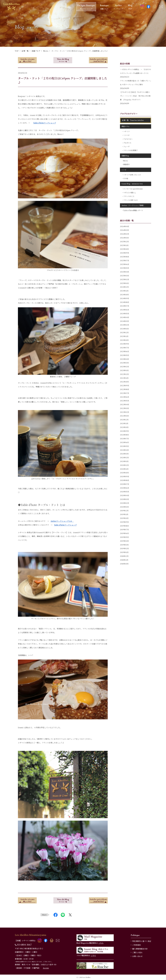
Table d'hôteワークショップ (45, 123)
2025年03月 (124, 276)
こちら (101, 943)
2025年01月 (124, 283)
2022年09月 (124, 386)
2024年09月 (124, 298)
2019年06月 (124, 533)
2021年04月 (124, 450)
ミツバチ (126, 135)
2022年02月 (124, 412)
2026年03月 (124, 230)
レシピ (124, 170)
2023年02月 (124, 367)
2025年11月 (124, 245)
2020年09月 (124, 476)
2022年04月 (124, 404)
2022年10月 (124, 382)
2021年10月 (124, 427)
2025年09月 (124, 253)
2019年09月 (124, 522)
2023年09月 (124, 344)
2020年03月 (124, 499)
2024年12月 (124, 287)
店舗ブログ (36, 51)
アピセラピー (128, 139)
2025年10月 (124, 249)
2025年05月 (124, 268)
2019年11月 (124, 514)
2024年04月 (124, 317)
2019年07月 (124, 530)
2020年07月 (124, 484)
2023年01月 (124, 370)
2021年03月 (124, 454)
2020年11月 (124, 469)
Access (46, 968)
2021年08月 (124, 435)
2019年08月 (124, 526)
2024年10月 (124, 295)
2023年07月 (124, 348)
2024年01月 (124, 329)
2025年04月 (124, 272)
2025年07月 (124, 260)
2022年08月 (124, 389)
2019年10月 (124, 518)
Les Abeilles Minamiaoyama (31, 935)
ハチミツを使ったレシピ (132, 175)
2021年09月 (124, 431)
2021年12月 (124, 420)
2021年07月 (124, 439)
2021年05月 (124, 446)
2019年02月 (124, 548)
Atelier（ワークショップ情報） (133, 205)
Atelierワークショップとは (62, 521)
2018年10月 (124, 564)
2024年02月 (124, 325)
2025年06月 (124, 264)
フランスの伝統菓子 (130, 150)
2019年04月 (124, 541)
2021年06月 (124, 442)
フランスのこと (129, 196)
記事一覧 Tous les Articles (133, 120)
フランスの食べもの (130, 200)
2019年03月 (124, 545)
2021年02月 (124, 458)
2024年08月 (124, 302)
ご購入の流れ (137, 952)
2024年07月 (124, 306)
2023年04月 (124, 359)
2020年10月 (124, 473)
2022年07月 (124, 393)
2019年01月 (124, 552)
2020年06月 (124, 488)
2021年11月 (124, 423)
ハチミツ (126, 131)
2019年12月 (124, 511)
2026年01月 (124, 238)
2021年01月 (124, 461)
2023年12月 (124, 332)
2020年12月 (124, 465)
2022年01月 (124, 416)
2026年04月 (124, 226)
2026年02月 (124, 234)
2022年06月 (124, 397)
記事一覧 (25, 51)
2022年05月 (124, 401)
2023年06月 (124, 351)
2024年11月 (124, 291)
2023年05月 (124, 355)
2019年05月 (124, 537)
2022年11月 (124, 378)
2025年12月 (124, 242)
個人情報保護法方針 (140, 949)
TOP (17, 51)
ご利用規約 (137, 945)
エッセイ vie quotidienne (133, 189)
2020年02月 (124, 503)
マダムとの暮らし (130, 193)
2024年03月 (124, 321)
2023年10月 (124, 340)
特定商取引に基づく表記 (142, 941)
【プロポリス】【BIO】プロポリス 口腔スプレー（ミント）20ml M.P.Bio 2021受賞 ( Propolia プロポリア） (135, 96)
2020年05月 (124, 492)
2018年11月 (124, 560)
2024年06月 (124, 310)
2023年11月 (124, 336)
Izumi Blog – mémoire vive (132, 184)
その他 (126, 178)
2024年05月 (124, 314)
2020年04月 (124, 495)
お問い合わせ (137, 956)
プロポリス (127, 143)
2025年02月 (124, 279)
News (46, 51)
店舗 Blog (125, 156)
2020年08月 (124, 480)
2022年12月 (124, 374)
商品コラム (126, 126)
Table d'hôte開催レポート (133, 210)
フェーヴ (126, 147)
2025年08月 (124, 257)
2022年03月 (124, 408)
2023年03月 (124, 363)
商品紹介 (126, 164)
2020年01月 (124, 507)
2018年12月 (124, 556)
